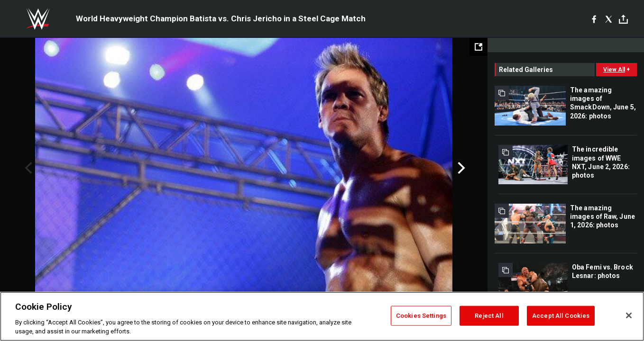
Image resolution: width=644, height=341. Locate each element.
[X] (609, 19)
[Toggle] (623, 19)
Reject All (489, 316)
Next (460, 168)
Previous (27, 168)
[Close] (629, 315)
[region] (322, 316)
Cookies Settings (421, 316)
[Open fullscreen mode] (478, 47)
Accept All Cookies (561, 316)
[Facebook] (594, 19)
